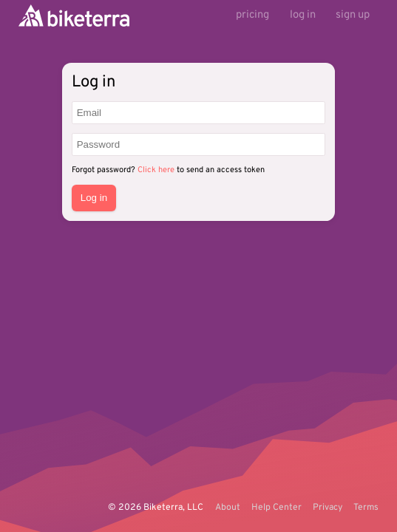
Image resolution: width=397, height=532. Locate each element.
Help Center (276, 508)
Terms (366, 508)
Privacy (328, 508)
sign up (353, 15)
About (228, 508)
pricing (252, 15)
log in (303, 15)
